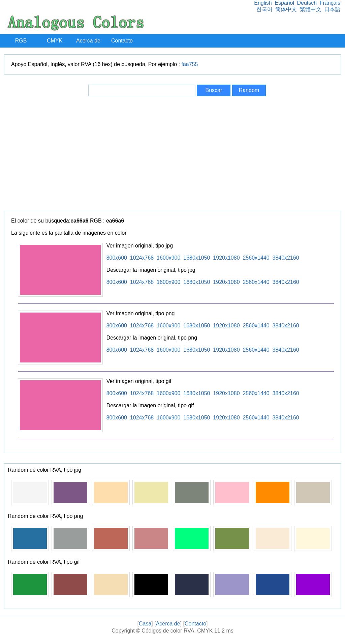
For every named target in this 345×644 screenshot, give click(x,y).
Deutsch (307, 3)
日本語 (332, 9)
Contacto (122, 41)
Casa (145, 624)
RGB (21, 41)
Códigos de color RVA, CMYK (177, 631)
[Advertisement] (172, 153)
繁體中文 (311, 9)
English (263, 3)
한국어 (264, 9)
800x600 (117, 258)
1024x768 (142, 258)
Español (284, 3)
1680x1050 (197, 258)
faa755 (190, 64)
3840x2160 (286, 258)
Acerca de (88, 41)
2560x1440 (256, 258)
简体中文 (286, 9)
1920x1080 (226, 258)
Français (330, 3)
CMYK (55, 41)
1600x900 (168, 258)
